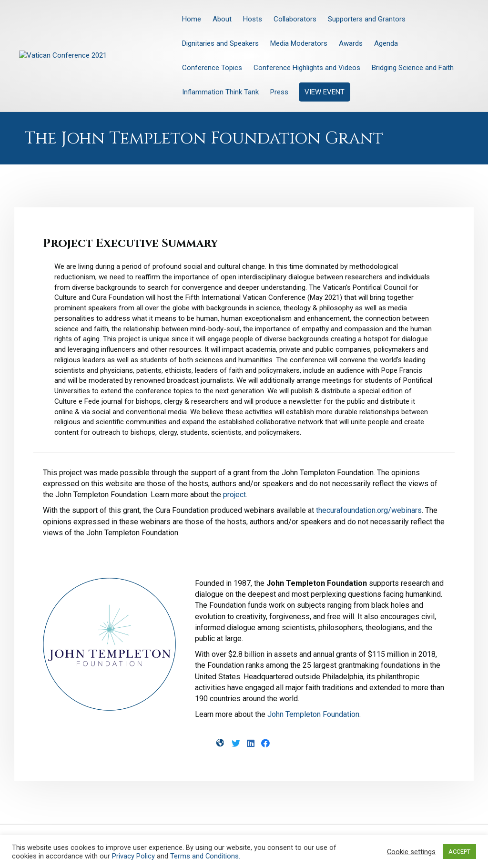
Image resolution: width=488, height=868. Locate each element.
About (222, 19)
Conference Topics (212, 68)
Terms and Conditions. (205, 856)
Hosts (253, 19)
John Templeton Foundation (313, 714)
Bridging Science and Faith (413, 68)
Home (192, 19)
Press (279, 92)
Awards (351, 43)
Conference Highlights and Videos (307, 68)
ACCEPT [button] (459, 852)
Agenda (386, 43)
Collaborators (295, 19)
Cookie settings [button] (411, 852)
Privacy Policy (133, 856)
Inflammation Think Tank (220, 92)
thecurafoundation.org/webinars (369, 510)
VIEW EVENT (325, 92)
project (234, 495)
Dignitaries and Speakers (220, 43)
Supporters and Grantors (367, 19)
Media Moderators (299, 43)
